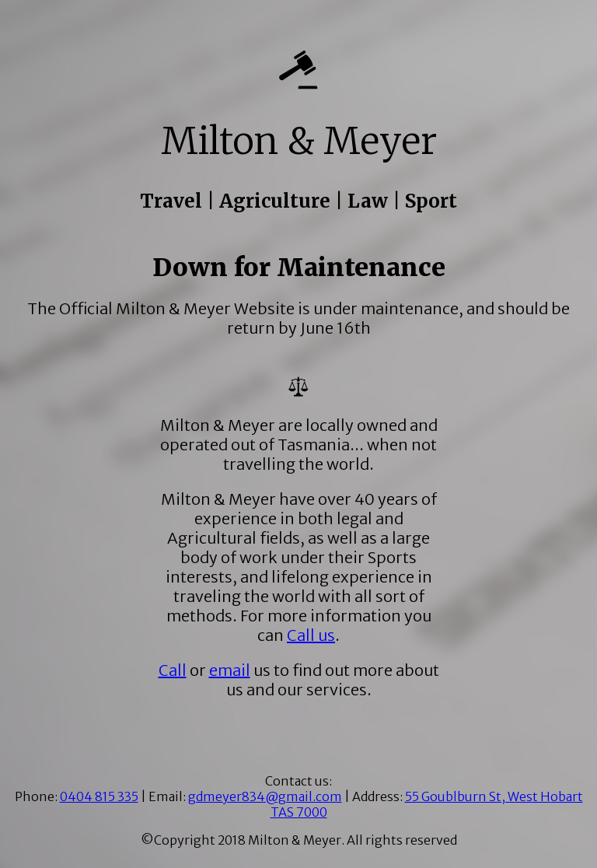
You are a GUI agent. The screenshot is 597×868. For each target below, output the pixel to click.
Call (173, 670)
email (230, 670)
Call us (311, 635)
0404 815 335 (99, 796)
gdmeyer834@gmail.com (265, 796)
